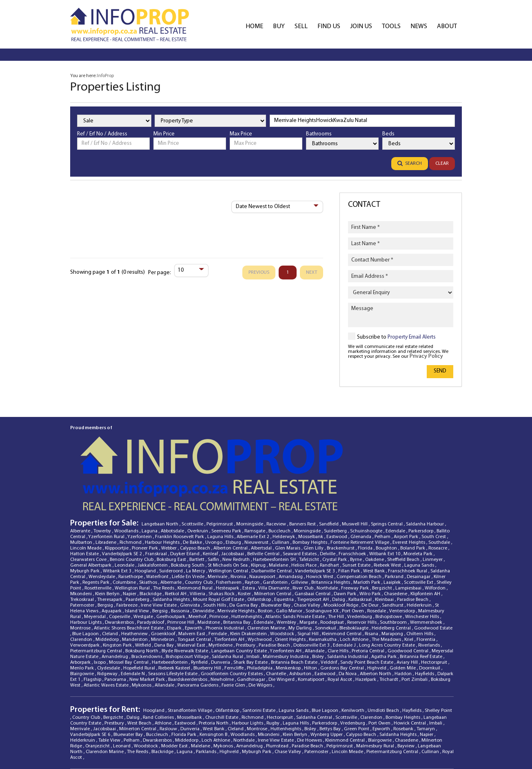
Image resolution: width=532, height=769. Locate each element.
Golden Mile (403, 614)
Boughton (387, 494)
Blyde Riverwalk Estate (185, 597)
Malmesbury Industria (286, 603)
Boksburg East (172, 505)
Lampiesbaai (409, 534)
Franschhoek (353, 500)
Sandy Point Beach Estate (367, 608)
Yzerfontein (140, 483)
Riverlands (430, 591)
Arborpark (81, 608)
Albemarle (172, 528)
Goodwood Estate (433, 574)
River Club (304, 534)
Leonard (122, 692)
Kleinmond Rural (196, 534)
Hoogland (146, 517)
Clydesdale (109, 614)
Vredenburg (360, 563)
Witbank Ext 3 (118, 517)
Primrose (219, 563)
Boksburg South (188, 511)
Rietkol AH (176, 540)
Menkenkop (289, 614)
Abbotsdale (173, 477)
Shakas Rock (222, 540)
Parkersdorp (421, 477)
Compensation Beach (360, 523)
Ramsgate (255, 477)
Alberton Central (231, 494)
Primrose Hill (181, 568)
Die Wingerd (282, 625)
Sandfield (329, 470)
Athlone (164, 669)
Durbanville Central (272, 517)
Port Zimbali (415, 625)
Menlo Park (83, 614)
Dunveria (221, 608)
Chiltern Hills (420, 580)
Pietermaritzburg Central (97, 597)
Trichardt (389, 625)
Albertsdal (262, 494)
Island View (137, 557)
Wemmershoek (427, 568)
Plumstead (278, 692)
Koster (245, 540)
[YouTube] (424, 731)
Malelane (279, 511)
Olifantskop (260, 545)
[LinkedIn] (400, 731)
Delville (328, 500)
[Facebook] (353, 731)
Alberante (81, 477)
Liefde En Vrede (189, 523)
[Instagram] (448, 731)
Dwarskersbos (120, 568)
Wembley (287, 568)
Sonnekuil (326, 574)
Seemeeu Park (227, 477)
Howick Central (410, 669)
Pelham (383, 483)
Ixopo (100, 608)
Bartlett (197, 505)
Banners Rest (303, 470)
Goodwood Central (409, 597)
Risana (372, 580)
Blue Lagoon (86, 580)
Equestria (285, 545)
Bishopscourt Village (188, 603)
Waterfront (158, 523)
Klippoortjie (117, 494)
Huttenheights (247, 563)
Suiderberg (336, 477)
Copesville (120, 563)
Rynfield (200, 608)
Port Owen (354, 557)
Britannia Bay (237, 568)
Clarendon (82, 585)
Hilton (311, 614)
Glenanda (361, 483)
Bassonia (181, 557)
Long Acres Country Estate (388, 591)
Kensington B (214, 680)
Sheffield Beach (404, 505)
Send (440, 371)
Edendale (396, 477)
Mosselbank (311, 483)
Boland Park (413, 494)
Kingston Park (118, 591)
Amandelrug (115, 603)
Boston (266, 557)
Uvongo (214, 488)
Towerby (103, 477)
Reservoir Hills (362, 568)
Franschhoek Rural (408, 517)
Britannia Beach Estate (295, 608)
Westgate (144, 563)
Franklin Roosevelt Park (180, 483)
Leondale (125, 511)
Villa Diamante (274, 534)
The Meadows (387, 585)
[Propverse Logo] (96, 726)
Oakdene (375, 505)
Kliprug (259, 511)
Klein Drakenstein (249, 580)
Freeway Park (356, 534)
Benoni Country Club (132, 505)
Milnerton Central (273, 540)
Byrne (357, 505)
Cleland (111, 580)
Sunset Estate (357, 511)
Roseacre (438, 494)
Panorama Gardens (198, 631)
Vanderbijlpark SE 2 (123, 500)
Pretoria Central (369, 597)
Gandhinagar (252, 625)
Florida (366, 494)
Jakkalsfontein (153, 511)
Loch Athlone (355, 585)
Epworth (194, 574)
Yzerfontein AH (286, 597)
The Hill (337, 563)
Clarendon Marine (267, 574)
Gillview (300, 528)
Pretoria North (214, 669)
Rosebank (404, 675)
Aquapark (112, 557)
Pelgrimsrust (220, 470)
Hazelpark (366, 625)
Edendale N (133, 620)
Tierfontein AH (230, 585)
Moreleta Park (419, 500)
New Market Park (148, 625)
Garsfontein (276, 528)
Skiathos (149, 528)
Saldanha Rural (228, 603)
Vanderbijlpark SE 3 (316, 517)
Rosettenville (99, 534)
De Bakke (193, 488)
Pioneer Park (145, 494)
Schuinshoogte (367, 477)
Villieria (198, 540)
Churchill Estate (222, 663)
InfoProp (105, 76)
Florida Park (184, 680)
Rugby (274, 669)
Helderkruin (420, 551)
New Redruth (237, 505)
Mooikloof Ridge (341, 551)
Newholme (223, 625)
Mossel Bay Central (129, 608)
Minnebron (163, 585)
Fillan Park (350, 517)
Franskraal (157, 500)
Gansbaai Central (313, 540)
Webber (170, 494)
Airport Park (407, 483)
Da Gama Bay (244, 551)
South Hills (215, 551)
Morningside (250, 470)
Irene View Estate (159, 551)
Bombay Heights (310, 488)
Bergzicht (383, 534)
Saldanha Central (315, 663)
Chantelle (277, 620)
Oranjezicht (98, 692)
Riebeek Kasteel (175, 614)
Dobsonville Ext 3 (312, 591)
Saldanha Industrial (348, 603)
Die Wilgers (261, 631)
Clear (442, 164)
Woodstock (283, 580)
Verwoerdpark (85, 591)
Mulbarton (82, 488)
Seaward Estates (300, 500)
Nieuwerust (257, 488)
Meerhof (198, 563)
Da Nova (348, 620)
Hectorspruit (435, 608)
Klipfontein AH (426, 540)
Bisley (319, 603)
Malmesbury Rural (376, 692)
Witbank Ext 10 (385, 500)
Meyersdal (95, 563)
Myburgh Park (85, 517)
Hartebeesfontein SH (275, 505)
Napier (130, 540)
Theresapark (110, 545)
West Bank (375, 517)
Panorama (116, 625)
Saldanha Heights (172, 545)
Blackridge (151, 540)
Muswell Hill (355, 470)
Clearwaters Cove (89, 505)
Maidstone (209, 568)
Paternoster (83, 551)
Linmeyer (433, 505)
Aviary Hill (408, 608)
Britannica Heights (331, 528)
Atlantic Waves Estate (107, 631)
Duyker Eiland (185, 500)
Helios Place (305, 511)
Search (410, 164)
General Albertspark (91, 511)
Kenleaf (211, 500)
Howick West (320, 523)
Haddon (404, 620)
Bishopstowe (389, 563)
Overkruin (198, 477)
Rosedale (377, 557)
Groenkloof (164, 580)
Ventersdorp (403, 557)
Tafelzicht (310, 505)
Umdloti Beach (384, 656)
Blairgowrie (83, 620)
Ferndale (218, 580)
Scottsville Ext (419, 528)
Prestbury (246, 591)
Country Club (199, 528)
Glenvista (191, 551)
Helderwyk (284, 483)
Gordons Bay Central (343, 614)
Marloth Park (367, 528)
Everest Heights (409, 488)
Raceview (277, 470)
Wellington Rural (133, 534)
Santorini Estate (259, 656)
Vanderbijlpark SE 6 (91, 680)
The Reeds (164, 534)
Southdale (440, 488)
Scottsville (193, 470)
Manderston (135, 585)
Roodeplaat (333, 568)
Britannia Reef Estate (422, 603)
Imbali (254, 603)
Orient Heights (291, 585)
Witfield (144, 591)
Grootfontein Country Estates (232, 620)
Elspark (175, 574)
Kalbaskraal (361, 545)
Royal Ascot (340, 625)
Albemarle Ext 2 (254, 483)
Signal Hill (309, 580)
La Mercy (196, 517)
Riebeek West (388, 511)
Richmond (131, 488)
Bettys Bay (331, 675)
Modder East (175, 692)
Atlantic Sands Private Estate (296, 563)
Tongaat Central (195, 585)
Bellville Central (264, 500)
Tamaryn (426, 675)
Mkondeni (82, 540)
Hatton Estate (85, 500)
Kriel (409, 585)
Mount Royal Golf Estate (219, 545)
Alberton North (376, 620)
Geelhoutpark (171, 563)
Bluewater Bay (276, 551)
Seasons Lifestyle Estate (173, 620)
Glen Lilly (314, 494)
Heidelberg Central (392, 574)
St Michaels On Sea (228, 511)
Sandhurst (393, 551)
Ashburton (301, 620)
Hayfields (425, 620)
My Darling (301, 574)
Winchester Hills (423, 563)
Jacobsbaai (233, 500)
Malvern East (192, 580)
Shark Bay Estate (251, 608)
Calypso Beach (196, 494)
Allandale (315, 597)
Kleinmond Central (342, 580)
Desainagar (419, 523)
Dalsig (339, 545)
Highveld (377, 614)
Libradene (106, 488)
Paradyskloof (151, 568)
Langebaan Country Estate (240, 597)
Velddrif (329, 608)
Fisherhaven (229, 528)
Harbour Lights (86, 568)
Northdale (328, 534)
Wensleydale (102, 523)
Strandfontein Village (191, 656)
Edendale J (345, 591)
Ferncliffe (235, 614)
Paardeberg (138, 545)
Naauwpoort (263, 523)
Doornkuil (430, 614)
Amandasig (291, 523)
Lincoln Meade (86, 494)
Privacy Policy (426, 356)
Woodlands (127, 477)
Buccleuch (280, 477)
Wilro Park (371, 540)
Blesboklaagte (355, 574)
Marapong (393, 580)
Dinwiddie (204, 557)
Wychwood (260, 585)
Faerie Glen (234, 631)
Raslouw (169, 675)
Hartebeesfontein (170, 608)
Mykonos (142, 631)
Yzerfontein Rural (107, 483)
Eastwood (337, 483)
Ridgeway (108, 620)
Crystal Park (335, 505)
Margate (309, 568)
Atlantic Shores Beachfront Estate (129, 574)
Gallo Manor (290, 557)
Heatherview (135, 580)
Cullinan (281, 488)
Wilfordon (436, 534)
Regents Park (96, 528)
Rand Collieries (159, 663)
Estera (249, 534)
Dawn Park (346, 540)
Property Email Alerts (412, 337)
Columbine (125, 528)
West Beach (140, 669)
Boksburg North (142, 597)
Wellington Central (229, 517)
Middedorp (108, 585)
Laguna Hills (221, 483)
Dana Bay (165, 591)
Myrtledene (221, 591)
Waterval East (192, 591)
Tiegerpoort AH (314, 545)
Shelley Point (438, 656)
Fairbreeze (127, 551)
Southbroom (394, 568)
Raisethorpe (131, 523)
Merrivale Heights (237, 557)
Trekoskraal (83, 545)
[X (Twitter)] (377, 731)
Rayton (253, 528)
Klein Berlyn (108, 540)
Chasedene (396, 540)
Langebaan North (161, 470)
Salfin (214, 505)
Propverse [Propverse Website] (181, 728)
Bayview (407, 692)
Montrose (81, 574)
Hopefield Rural (140, 614)
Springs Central (387, 470)
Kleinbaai (385, 545)
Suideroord (172, 517)
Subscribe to (396, 337)
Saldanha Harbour (426, 470)
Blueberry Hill (208, 614)
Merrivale (218, 523)
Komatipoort (312, 625)
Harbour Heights (163, 488)
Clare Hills (339, 597)
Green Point (357, 675)
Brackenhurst (341, 494)
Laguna (150, 477)
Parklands (207, 698)
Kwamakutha (323, 585)
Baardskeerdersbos (188, 625)
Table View (110, 686)
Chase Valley (308, 551)
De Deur (371, 551)
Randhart (330, 511)
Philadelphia (260, 614)
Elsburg (234, 488)
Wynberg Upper (327, 680)
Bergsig (106, 551)
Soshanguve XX (323, 557)
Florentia (427, 585)
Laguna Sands (420, 511)
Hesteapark (228, 534)
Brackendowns (147, 603)
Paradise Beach (413, 545)
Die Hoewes (310, 686)
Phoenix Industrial (225, 574)
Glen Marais (288, 494)
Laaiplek (393, 528)
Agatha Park (385, 603)
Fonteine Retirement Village (360, 488)
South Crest (434, 483)
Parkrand (395, 523)
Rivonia (239, 523)
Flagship (93, 625)
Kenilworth (354, 656)
